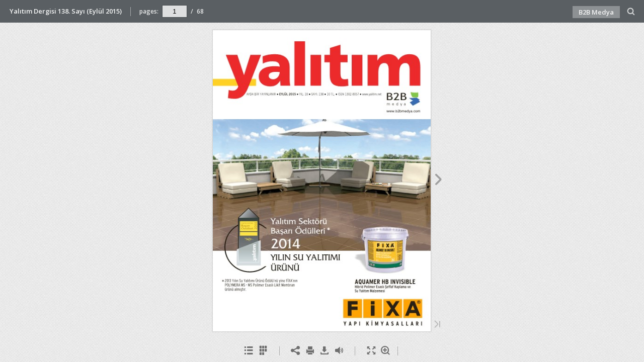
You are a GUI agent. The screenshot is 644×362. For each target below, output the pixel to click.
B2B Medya (596, 12)
